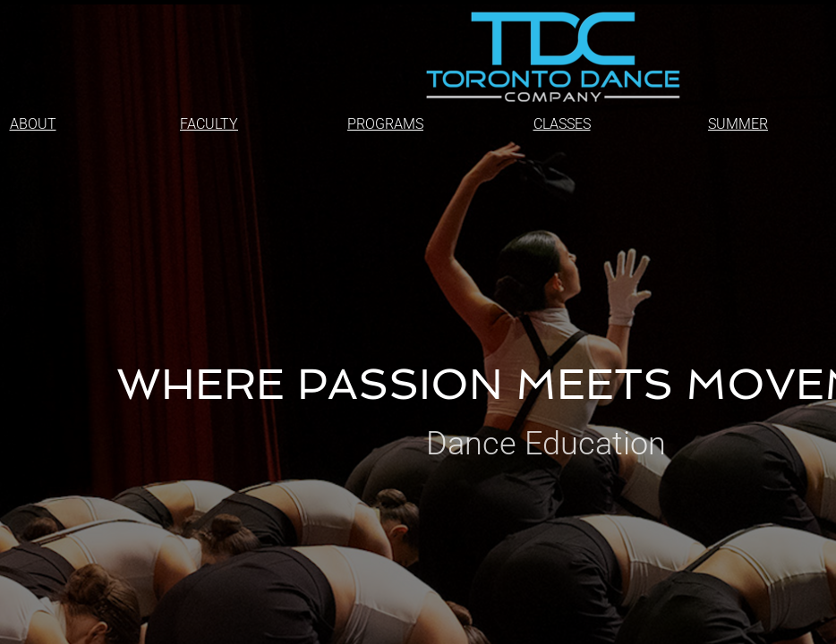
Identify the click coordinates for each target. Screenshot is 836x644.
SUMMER (738, 124)
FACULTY (209, 124)
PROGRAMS (385, 124)
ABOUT (33, 124)
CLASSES (562, 124)
